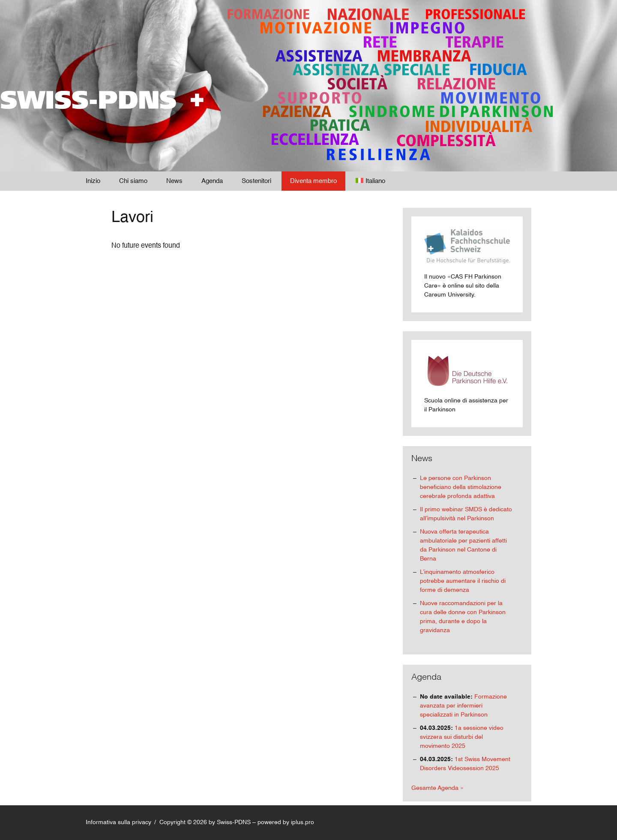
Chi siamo (133, 181)
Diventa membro (313, 181)
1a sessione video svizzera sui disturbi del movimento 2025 (462, 737)
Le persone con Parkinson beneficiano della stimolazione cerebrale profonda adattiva (461, 487)
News (174, 181)
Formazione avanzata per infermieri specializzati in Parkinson (463, 706)
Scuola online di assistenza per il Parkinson (467, 383)
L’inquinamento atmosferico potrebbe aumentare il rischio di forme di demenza (463, 581)
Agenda (212, 181)
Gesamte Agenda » (437, 788)
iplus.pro (303, 822)
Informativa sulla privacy (118, 822)
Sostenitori (256, 181)
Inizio (93, 181)
